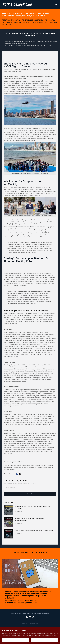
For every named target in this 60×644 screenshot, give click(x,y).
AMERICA (29, 45)
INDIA (49, 45)
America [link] (30, 627)
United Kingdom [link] (30, 630)
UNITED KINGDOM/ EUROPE (40, 45)
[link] (22, 6)
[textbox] (30, 488)
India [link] (30, 632)
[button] (56, 5)
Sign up (30, 494)
